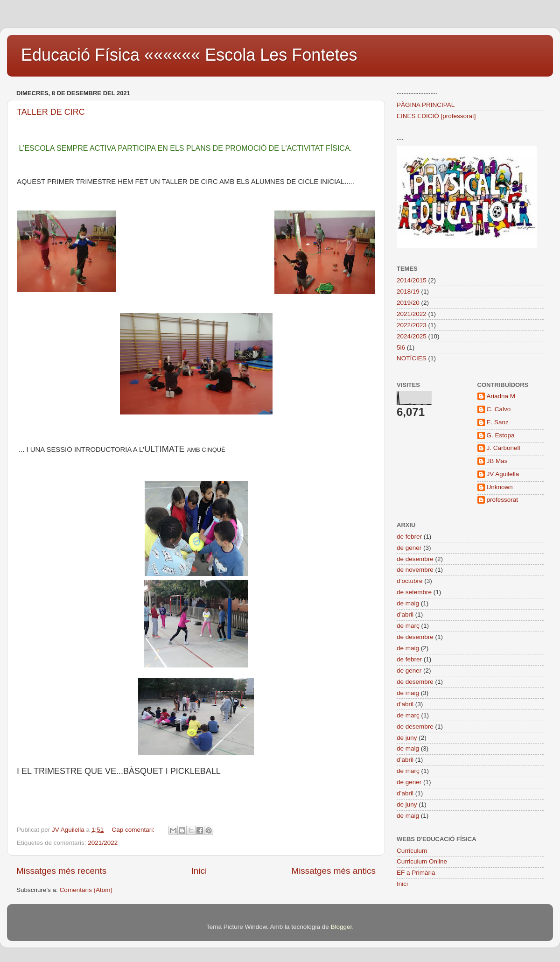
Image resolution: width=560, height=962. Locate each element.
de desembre (415, 559)
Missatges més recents (61, 871)
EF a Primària (416, 873)
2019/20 (408, 303)
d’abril (405, 614)
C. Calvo (499, 409)
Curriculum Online (422, 861)
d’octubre (410, 581)
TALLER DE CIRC (51, 112)
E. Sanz (498, 422)
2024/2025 (412, 336)
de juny (407, 738)
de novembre (415, 570)
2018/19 (408, 291)
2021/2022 (103, 843)
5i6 (401, 348)
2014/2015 (412, 280)
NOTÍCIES (412, 358)
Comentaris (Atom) (86, 890)
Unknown (500, 487)
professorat (503, 500)
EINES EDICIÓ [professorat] (436, 116)
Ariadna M (501, 396)
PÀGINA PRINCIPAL (426, 105)
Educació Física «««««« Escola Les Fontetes (189, 55)
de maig (408, 603)
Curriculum (412, 851)
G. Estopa (501, 435)
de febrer (409, 537)
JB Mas (497, 461)
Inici (199, 871)
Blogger (341, 927)
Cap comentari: (134, 830)
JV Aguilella (503, 474)
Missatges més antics (333, 871)
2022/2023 (412, 325)
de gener (409, 548)
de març (408, 626)
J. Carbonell (504, 448)
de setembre (414, 592)
